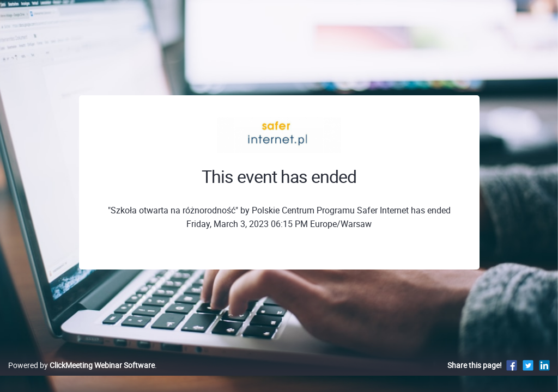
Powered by (81, 376)
